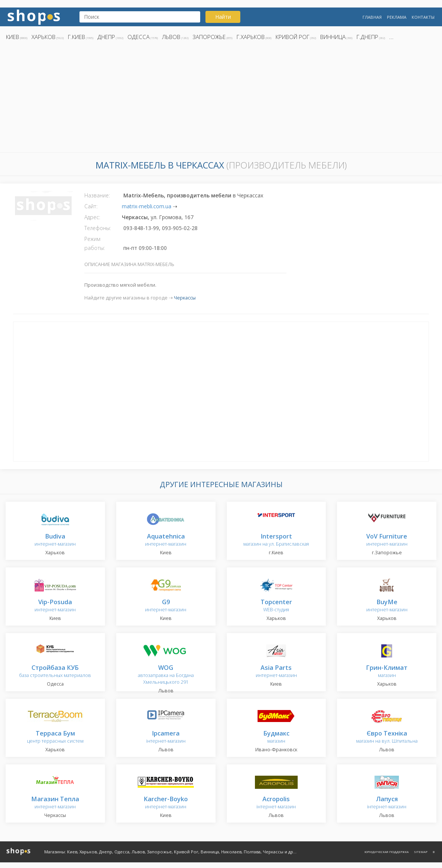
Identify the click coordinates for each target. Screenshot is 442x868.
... (391, 37)
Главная (372, 17)
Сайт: (91, 206)
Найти (223, 17)
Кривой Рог (292, 37)
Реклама (397, 17)
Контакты (423, 17)
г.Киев (76, 37)
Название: (97, 195)
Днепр (106, 37)
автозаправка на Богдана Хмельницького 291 (166, 675)
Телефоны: (98, 228)
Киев (13, 37)
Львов (171, 37)
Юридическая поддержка (387, 852)
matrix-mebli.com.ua (147, 206)
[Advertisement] (221, 99)
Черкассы (185, 298)
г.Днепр (367, 37)
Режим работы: (95, 243)
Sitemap (421, 852)
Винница (333, 37)
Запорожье (209, 37)
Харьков (43, 37)
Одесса (139, 37)
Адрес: (92, 217)
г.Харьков (251, 37)
